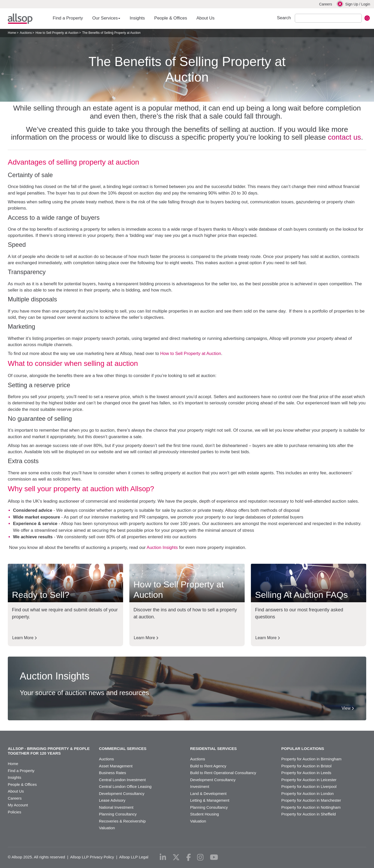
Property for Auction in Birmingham (311, 759)
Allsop (20, 19)
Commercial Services (123, 749)
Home (12, 33)
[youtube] (214, 857)
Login (366, 4)
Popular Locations (303, 749)
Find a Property (68, 18)
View (348, 708)
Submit (367, 18)
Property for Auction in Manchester (311, 800)
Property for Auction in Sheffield (309, 814)
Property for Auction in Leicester (309, 780)
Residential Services (213, 749)
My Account (18, 805)
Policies (15, 812)
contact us (344, 137)
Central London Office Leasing (125, 786)
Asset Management (116, 766)
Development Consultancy (122, 793)
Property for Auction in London (308, 793)
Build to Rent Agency (208, 766)
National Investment (116, 807)
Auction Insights (162, 548)
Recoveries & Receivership (122, 821)
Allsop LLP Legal (134, 857)
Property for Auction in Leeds (306, 773)
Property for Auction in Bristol (306, 766)
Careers (326, 4)
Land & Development (208, 793)
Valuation (107, 828)
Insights (137, 18)
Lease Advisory (112, 800)
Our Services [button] (106, 18)
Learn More (24, 638)
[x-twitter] (176, 857)
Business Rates (112, 773)
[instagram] (200, 857)
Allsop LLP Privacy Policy (92, 857)
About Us (205, 18)
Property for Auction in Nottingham (311, 807)
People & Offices (171, 18)
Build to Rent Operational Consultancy (223, 773)
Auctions (26, 33)
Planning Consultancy (118, 814)
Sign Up (352, 4)
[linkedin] (163, 857)
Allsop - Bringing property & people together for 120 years (49, 751)
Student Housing (205, 814)
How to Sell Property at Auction (57, 33)
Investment (200, 786)
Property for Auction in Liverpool (309, 786)
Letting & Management (210, 800)
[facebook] (189, 857)
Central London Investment (122, 780)
